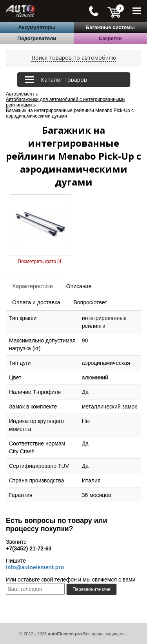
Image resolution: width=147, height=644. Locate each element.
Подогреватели (37, 38)
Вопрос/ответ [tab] (90, 302)
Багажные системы (110, 27)
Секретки (110, 38)
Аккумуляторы (37, 27)
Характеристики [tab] (33, 286)
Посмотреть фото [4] (40, 261)
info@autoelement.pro (35, 567)
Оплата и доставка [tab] (36, 302)
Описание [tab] (79, 286)
